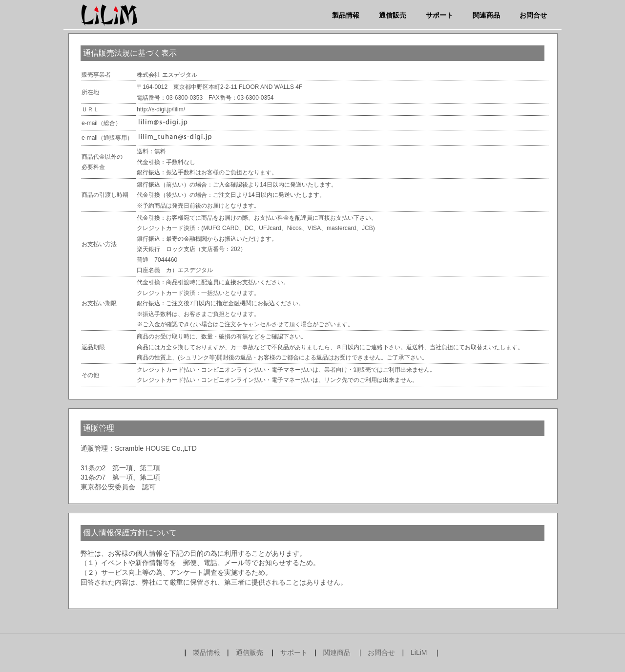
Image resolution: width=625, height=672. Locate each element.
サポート (439, 15)
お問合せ (533, 15)
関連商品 (486, 15)
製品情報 (346, 15)
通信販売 (393, 15)
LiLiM (419, 652)
